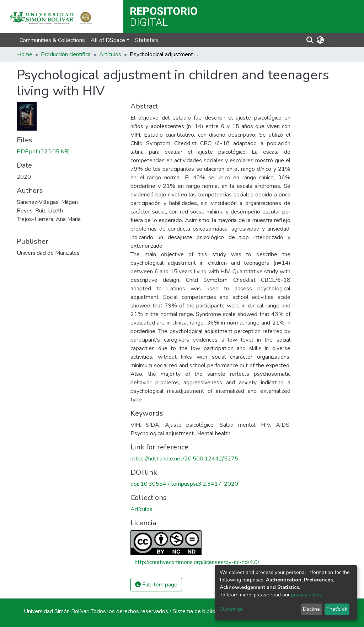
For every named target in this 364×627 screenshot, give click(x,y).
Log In (335, 40)
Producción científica (66, 54)
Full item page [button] (156, 585)
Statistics (147, 40)
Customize (231, 609)
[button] (320, 40)
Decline (311, 609)
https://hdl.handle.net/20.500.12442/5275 (184, 459)
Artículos (110, 54)
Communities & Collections (52, 40)
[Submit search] (310, 40)
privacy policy (306, 595)
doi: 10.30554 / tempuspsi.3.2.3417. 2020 (184, 484)
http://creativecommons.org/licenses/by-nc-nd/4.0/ (197, 562)
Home (25, 54)
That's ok (337, 609)
